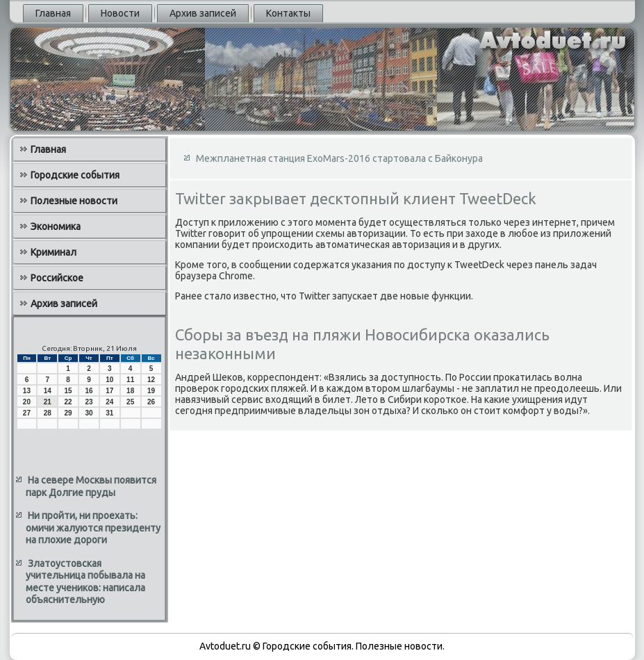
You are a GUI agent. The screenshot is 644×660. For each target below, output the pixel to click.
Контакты (288, 13)
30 (89, 413)
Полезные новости (74, 201)
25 (130, 402)
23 (89, 402)
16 (89, 391)
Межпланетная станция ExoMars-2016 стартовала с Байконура (339, 158)
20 (27, 402)
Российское (57, 278)
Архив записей (203, 13)
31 (109, 413)
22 (68, 402)
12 (151, 380)
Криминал (53, 252)
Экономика (56, 226)
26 (151, 402)
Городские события (75, 175)
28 (48, 413)
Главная (53, 13)
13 (27, 391)
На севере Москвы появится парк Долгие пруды (91, 486)
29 (68, 413)
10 (109, 380)
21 (48, 402)
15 (68, 391)
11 (130, 380)
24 (109, 402)
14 (48, 391)
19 (151, 391)
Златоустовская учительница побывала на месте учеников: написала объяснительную (85, 582)
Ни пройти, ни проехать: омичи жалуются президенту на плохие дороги (93, 528)
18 (130, 391)
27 (27, 413)
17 (109, 391)
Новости (120, 13)
